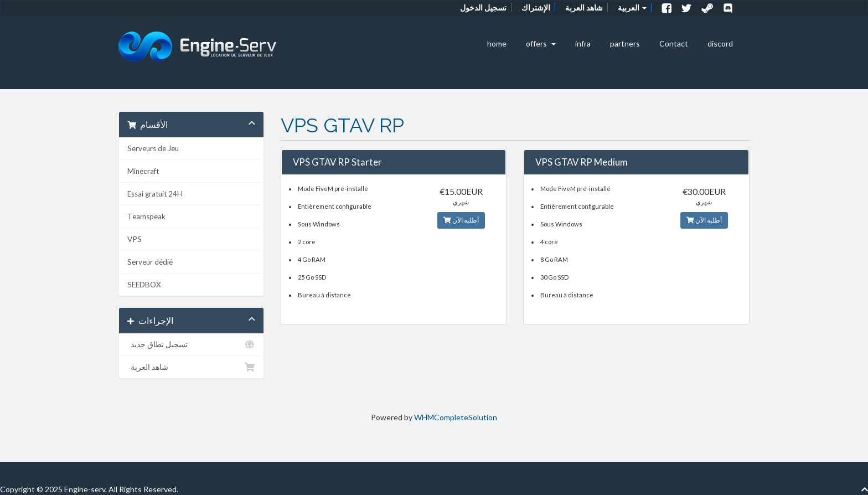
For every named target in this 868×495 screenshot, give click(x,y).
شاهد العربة (584, 7)
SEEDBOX (144, 285)
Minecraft (143, 171)
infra (583, 43)
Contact (674, 43)
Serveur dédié (150, 262)
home (497, 43)
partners (625, 43)
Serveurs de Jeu (153, 148)
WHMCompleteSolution (456, 417)
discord (720, 43)
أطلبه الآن (461, 220)
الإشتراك (536, 7)
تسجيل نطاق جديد (191, 344)
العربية (632, 7)
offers (541, 43)
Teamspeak (146, 216)
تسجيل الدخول (483, 7)
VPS (135, 239)
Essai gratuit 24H (155, 194)
